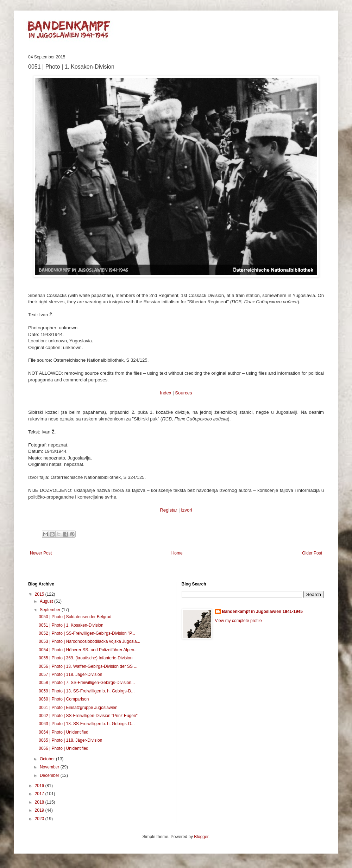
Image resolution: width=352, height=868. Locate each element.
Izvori (187, 510)
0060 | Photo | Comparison (64, 699)
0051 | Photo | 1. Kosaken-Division (71, 625)
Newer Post (41, 553)
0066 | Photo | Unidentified (64, 748)
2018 (40, 802)
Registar (168, 510)
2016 (40, 786)
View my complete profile (238, 621)
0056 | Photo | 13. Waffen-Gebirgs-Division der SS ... (88, 666)
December (50, 775)
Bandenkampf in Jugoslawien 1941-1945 (262, 612)
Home (177, 553)
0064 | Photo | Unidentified (64, 732)
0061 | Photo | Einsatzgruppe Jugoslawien (78, 708)
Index (165, 393)
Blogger (201, 837)
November (50, 767)
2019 (40, 810)
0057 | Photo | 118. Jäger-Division (70, 674)
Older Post (312, 553)
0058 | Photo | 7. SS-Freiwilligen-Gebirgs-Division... (87, 683)
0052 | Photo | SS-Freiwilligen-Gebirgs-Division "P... (87, 633)
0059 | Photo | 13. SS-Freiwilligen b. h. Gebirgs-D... (87, 691)
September (51, 610)
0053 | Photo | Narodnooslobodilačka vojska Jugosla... (89, 641)
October (48, 759)
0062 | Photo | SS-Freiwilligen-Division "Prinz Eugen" (88, 716)
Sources (183, 393)
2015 (40, 594)
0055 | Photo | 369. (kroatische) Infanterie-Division (86, 658)
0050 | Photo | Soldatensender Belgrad (75, 617)
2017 (40, 794)
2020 (40, 819)
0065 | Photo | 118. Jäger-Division (70, 740)
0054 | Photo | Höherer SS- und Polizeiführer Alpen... (88, 650)
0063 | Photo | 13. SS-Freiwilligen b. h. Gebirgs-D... (87, 724)
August (47, 601)
